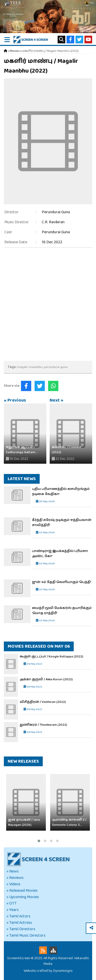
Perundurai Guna (56, 212)
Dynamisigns (63, 971)
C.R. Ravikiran (53, 222)
